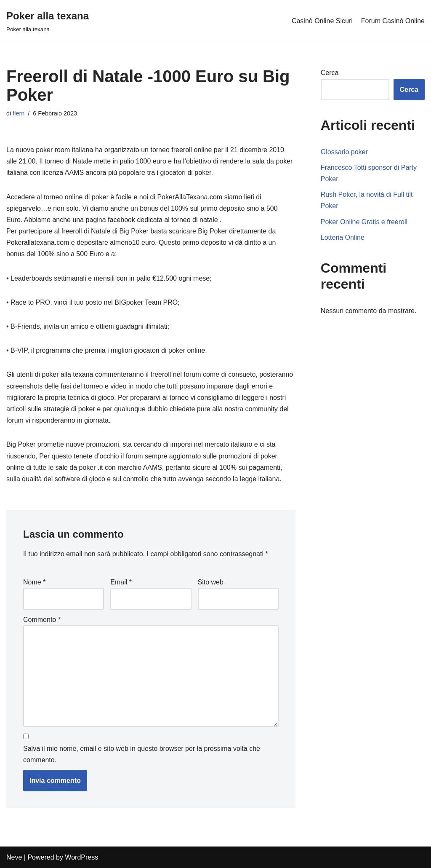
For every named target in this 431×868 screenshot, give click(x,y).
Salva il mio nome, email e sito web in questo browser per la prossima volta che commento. (142, 754)
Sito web (211, 582)
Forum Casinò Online (393, 21)
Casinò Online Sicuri (322, 21)
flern (19, 113)
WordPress (81, 857)
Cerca (330, 73)
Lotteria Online (343, 237)
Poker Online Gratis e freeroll (364, 222)
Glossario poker (344, 152)
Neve (14, 857)
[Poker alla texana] (48, 21)
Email (121, 582)
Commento (42, 620)
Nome (34, 582)
